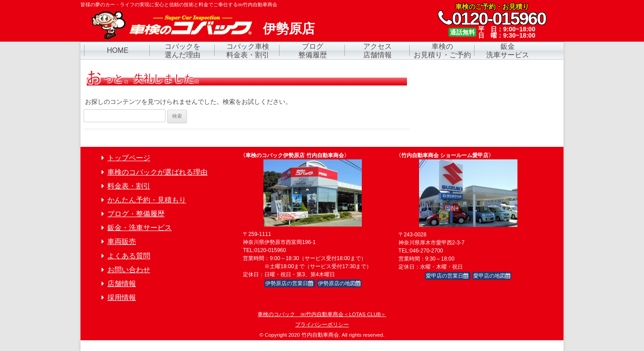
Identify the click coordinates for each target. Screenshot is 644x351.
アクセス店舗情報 (377, 50)
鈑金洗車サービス (508, 50)
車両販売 (122, 242)
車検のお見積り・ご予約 (442, 50)
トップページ (129, 158)
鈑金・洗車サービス (140, 228)
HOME (118, 50)
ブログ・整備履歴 (136, 214)
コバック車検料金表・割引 (248, 50)
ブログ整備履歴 (313, 50)
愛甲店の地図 (492, 276)
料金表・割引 (129, 186)
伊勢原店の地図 (339, 283)
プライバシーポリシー (322, 325)
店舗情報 (122, 284)
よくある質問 (129, 256)
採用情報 (122, 297)
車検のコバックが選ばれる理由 (157, 172)
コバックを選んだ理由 (182, 50)
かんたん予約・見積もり (147, 200)
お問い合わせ (129, 270)
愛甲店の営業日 (448, 276)
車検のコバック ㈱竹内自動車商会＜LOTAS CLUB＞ (322, 314)
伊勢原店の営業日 (290, 283)
